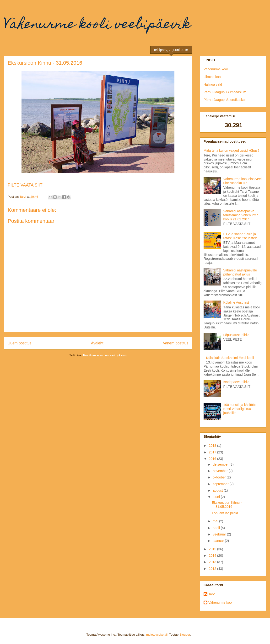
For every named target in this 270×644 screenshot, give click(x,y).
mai (216, 521)
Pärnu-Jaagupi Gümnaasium (225, 92)
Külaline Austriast (236, 302)
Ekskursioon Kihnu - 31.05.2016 (227, 505)
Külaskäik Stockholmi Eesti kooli (230, 358)
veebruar (220, 534)
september (221, 484)
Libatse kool (213, 77)
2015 (213, 549)
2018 (213, 446)
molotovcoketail (157, 635)
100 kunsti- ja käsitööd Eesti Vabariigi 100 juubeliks (240, 409)
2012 (213, 569)
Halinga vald (213, 84)
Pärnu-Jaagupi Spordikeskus (225, 100)
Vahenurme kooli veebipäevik (97, 25)
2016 (213, 459)
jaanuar (219, 541)
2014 (213, 556)
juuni (217, 497)
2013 (213, 562)
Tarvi (212, 594)
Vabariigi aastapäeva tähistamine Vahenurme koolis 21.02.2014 (241, 215)
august (218, 490)
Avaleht (97, 343)
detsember (221, 464)
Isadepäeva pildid (236, 382)
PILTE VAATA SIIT (25, 185)
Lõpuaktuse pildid (236, 335)
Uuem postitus (20, 343)
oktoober (220, 477)
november (221, 471)
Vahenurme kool (216, 69)
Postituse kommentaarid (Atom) (105, 355)
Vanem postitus (176, 343)
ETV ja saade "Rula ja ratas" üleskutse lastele (241, 236)
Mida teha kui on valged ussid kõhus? (231, 151)
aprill (217, 528)
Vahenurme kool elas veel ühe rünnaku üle (243, 181)
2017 (213, 452)
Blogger (185, 635)
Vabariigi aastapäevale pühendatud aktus (240, 272)
